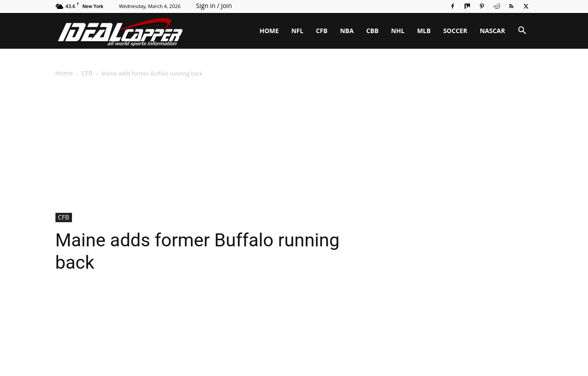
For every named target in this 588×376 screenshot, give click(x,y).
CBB (372, 31)
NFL (297, 31)
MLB (424, 31)
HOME (269, 31)
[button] (522, 32)
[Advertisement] (294, 146)
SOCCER (455, 31)
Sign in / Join (214, 6)
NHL (398, 31)
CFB (321, 31)
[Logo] (120, 31)
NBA (347, 31)
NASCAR (493, 31)
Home (64, 73)
